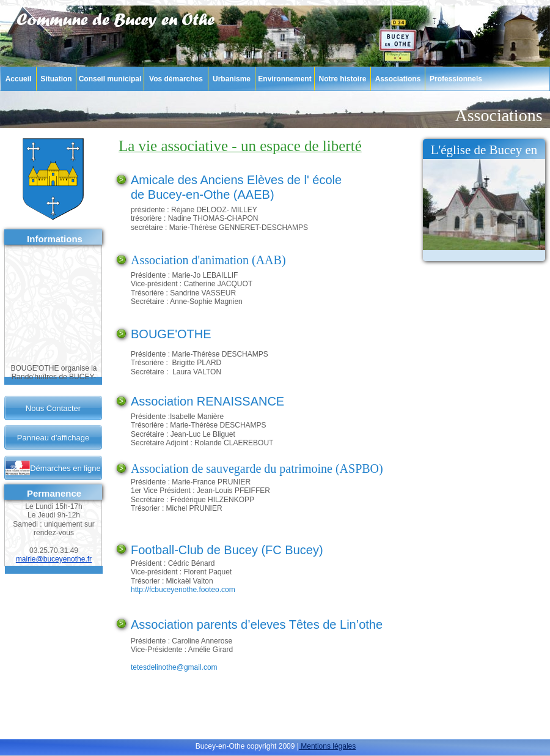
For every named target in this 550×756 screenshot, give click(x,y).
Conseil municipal (110, 79)
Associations (398, 79)
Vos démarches (176, 79)
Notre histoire (342, 79)
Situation (56, 79)
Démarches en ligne (65, 468)
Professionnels (456, 79)
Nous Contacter (53, 408)
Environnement (284, 79)
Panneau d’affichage (53, 438)
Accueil (19, 79)
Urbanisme (232, 79)
